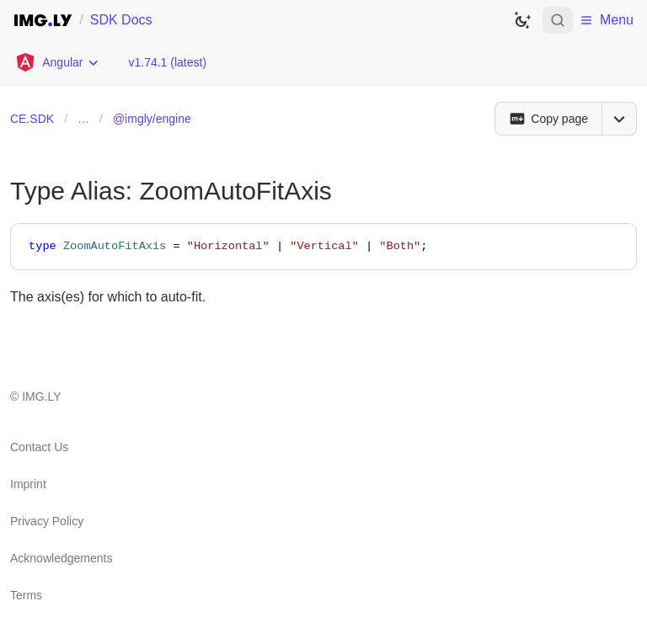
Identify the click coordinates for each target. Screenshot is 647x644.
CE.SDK (32, 119)
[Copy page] (548, 119)
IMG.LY (41, 397)
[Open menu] (619, 119)
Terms (26, 595)
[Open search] (558, 20)
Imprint (28, 484)
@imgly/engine (152, 119)
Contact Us (39, 447)
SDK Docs (121, 20)
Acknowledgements (61, 558)
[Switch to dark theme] (522, 20)
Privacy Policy (47, 521)
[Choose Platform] (57, 62)
